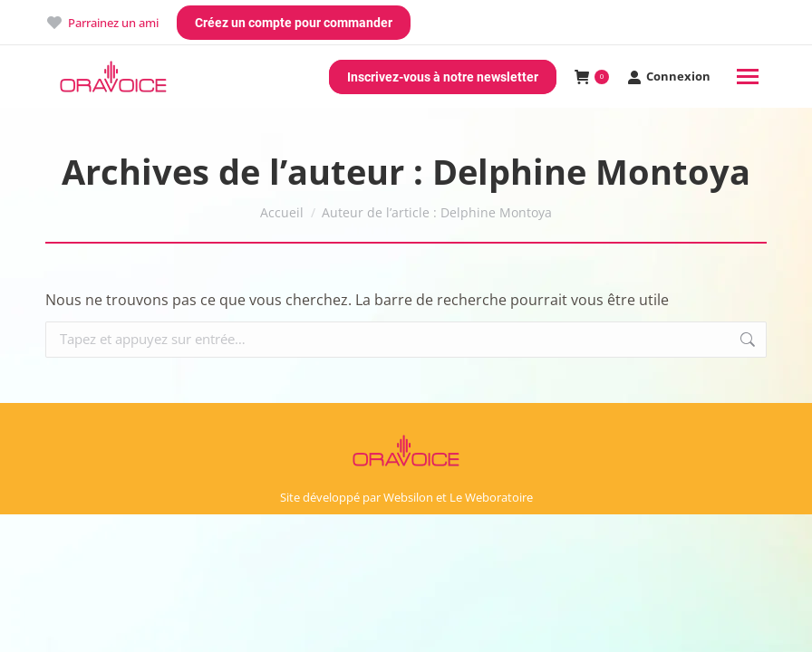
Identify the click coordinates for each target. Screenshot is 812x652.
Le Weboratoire (491, 497)
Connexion (669, 77)
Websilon (408, 497)
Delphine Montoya (591, 171)
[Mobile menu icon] (748, 77)
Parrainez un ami (102, 23)
